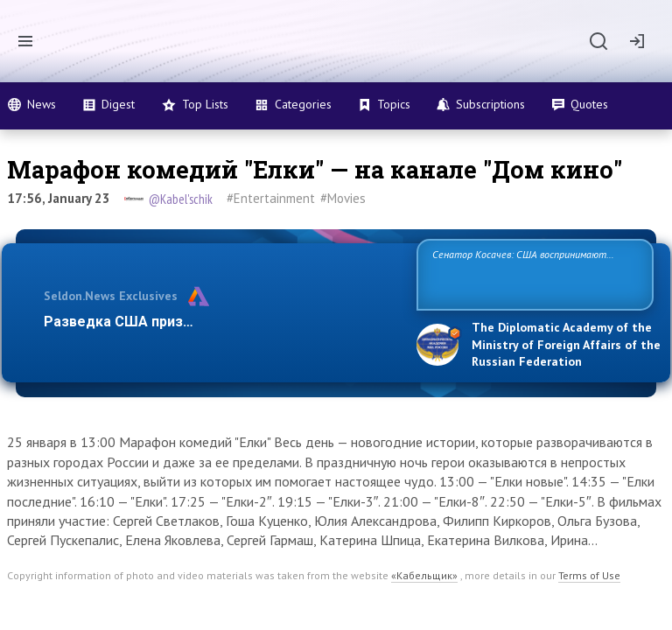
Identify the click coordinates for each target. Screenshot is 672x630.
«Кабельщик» (424, 575)
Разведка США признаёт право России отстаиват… (220, 322)
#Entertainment (271, 198)
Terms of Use (589, 575)
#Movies (343, 198)
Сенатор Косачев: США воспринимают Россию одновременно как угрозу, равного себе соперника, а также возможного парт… (532, 273)
